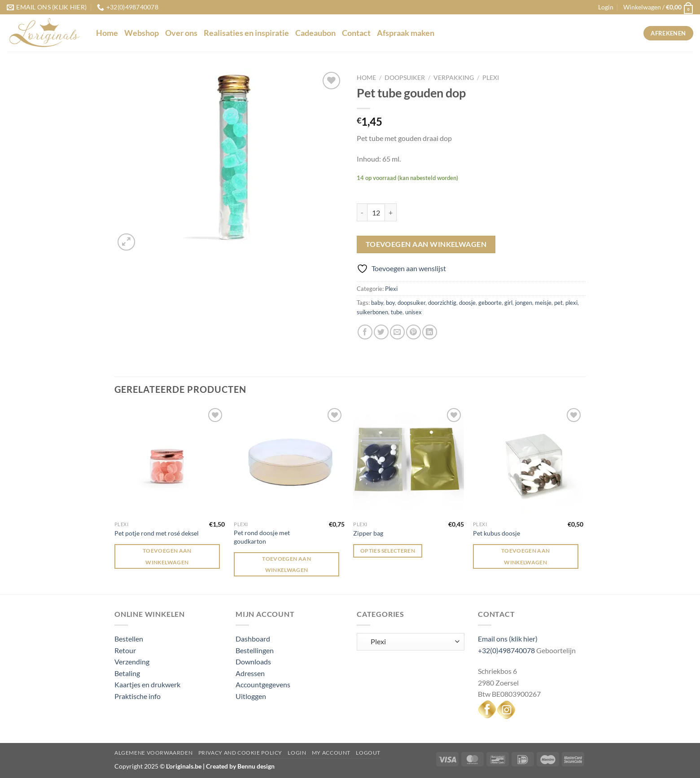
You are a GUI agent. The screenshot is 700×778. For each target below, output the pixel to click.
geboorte (490, 303)
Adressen (250, 673)
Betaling (127, 673)
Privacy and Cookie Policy (240, 753)
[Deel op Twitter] (381, 332)
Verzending (132, 662)
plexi (571, 303)
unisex (413, 312)
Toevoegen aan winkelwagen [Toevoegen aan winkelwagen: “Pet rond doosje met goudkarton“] (287, 564)
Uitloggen (251, 696)
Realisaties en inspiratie (246, 33)
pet (558, 303)
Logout (368, 753)
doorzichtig (442, 303)
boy (390, 303)
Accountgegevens (263, 684)
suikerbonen (372, 312)
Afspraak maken (406, 33)
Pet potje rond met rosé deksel (157, 533)
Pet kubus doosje (497, 533)
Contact (356, 33)
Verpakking (454, 78)
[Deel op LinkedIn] (430, 332)
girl (508, 303)
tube (397, 312)
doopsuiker (411, 303)
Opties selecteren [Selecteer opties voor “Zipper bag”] (388, 551)
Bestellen (129, 639)
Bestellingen (255, 650)
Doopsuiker (405, 78)
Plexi (491, 78)
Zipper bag (368, 533)
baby (377, 303)
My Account (331, 753)
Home (107, 33)
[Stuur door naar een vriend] (397, 332)
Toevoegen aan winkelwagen (426, 244)
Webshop (142, 33)
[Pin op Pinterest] (413, 332)
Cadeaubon (315, 33)
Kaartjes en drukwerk (147, 684)
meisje (543, 303)
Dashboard (253, 639)
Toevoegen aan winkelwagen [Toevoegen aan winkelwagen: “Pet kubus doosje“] (526, 556)
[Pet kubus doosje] (528, 461)
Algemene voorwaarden (153, 753)
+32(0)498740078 (506, 650)
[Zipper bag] (409, 461)
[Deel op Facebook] (365, 332)
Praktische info (138, 696)
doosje (467, 303)
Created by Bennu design (240, 766)
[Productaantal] (376, 212)
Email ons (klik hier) (508, 639)
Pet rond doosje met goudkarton (262, 537)
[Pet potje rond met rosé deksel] (170, 461)
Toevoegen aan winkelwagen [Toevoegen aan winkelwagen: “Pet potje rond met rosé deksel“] (167, 556)
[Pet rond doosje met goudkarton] (289, 461)
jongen (524, 303)
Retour (125, 650)
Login (297, 753)
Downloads (253, 662)
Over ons (181, 33)
